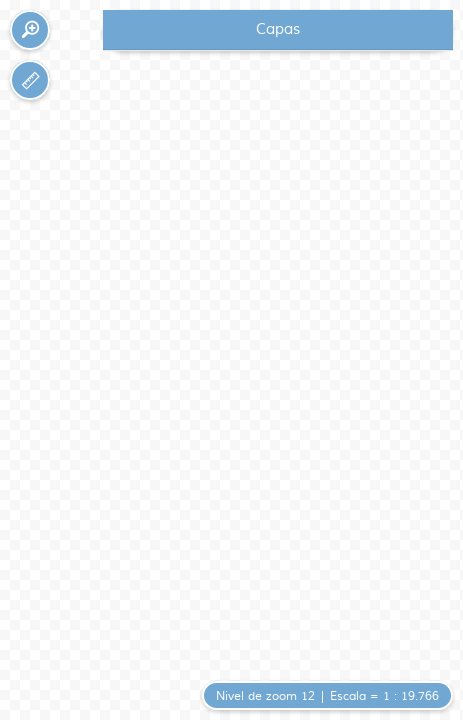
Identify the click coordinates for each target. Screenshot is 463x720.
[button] (30, 30)
